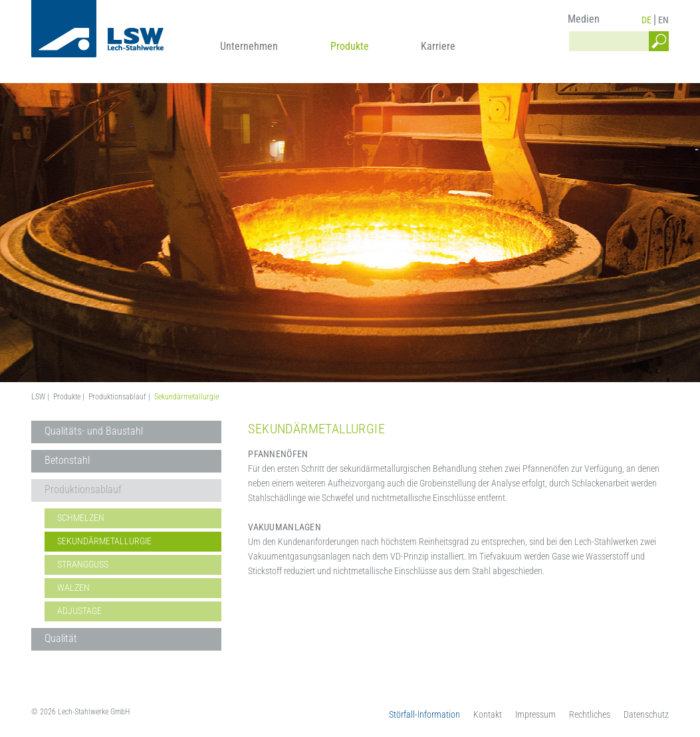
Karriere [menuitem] (438, 46)
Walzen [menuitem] (73, 587)
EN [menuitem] (663, 20)
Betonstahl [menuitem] (67, 460)
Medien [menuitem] (584, 19)
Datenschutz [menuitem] (646, 714)
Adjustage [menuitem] (79, 611)
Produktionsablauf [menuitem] (83, 489)
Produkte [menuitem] (350, 46)
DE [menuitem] (646, 20)
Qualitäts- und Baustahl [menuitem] (94, 431)
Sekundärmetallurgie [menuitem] (104, 541)
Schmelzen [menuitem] (81, 518)
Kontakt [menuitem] (488, 714)
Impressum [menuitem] (535, 714)
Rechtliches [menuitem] (590, 714)
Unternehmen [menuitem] (249, 46)
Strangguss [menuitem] (83, 564)
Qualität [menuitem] (61, 638)
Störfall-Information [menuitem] (424, 714)
